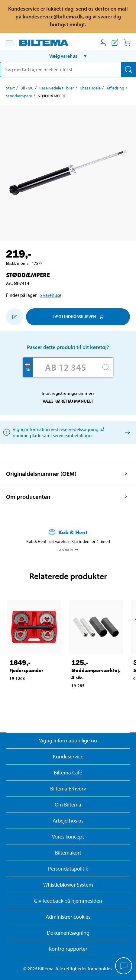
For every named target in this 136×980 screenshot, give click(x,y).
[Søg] (128, 70)
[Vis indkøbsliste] (115, 43)
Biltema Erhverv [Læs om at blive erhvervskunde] (68, 789)
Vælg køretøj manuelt (68, 401)
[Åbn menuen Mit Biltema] (103, 43)
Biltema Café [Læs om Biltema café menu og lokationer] (68, 772)
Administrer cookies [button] (68, 917)
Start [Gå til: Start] (10, 88)
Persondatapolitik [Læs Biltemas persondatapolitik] (68, 869)
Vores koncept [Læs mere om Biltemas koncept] (68, 837)
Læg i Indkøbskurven (78, 316)
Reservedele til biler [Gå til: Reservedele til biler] (57, 88)
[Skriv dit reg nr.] (66, 367)
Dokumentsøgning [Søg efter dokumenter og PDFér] (68, 933)
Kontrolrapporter (68, 949)
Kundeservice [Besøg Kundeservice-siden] (68, 756)
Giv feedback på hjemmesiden (68, 901)
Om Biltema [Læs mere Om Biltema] (68, 805)
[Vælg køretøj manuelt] (126, 432)
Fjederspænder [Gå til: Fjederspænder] (26, 670)
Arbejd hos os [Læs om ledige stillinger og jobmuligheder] (68, 821)
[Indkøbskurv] (127, 43)
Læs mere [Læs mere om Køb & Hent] (68, 550)
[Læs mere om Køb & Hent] (68, 532)
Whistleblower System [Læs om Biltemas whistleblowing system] (68, 885)
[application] (124, 966)
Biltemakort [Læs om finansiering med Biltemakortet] (68, 853)
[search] (68, 70)
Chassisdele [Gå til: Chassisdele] (90, 88)
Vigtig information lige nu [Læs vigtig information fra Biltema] (68, 740)
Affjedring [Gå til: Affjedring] (115, 88)
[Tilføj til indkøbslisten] (15, 317)
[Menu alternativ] (10, 43)
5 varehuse (50, 295)
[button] (68, 56)
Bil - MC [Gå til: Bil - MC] (27, 88)
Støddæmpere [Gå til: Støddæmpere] (19, 96)
